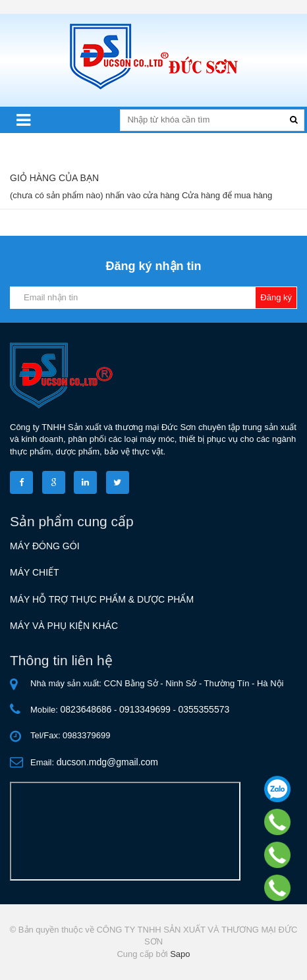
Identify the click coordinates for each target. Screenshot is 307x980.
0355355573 (204, 709)
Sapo (180, 954)
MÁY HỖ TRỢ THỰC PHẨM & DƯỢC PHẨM (102, 599)
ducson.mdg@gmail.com (107, 762)
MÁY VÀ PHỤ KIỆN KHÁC (64, 626)
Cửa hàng (201, 195)
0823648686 (86, 709)
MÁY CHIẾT (35, 572)
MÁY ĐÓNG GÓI (45, 546)
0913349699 (145, 709)
